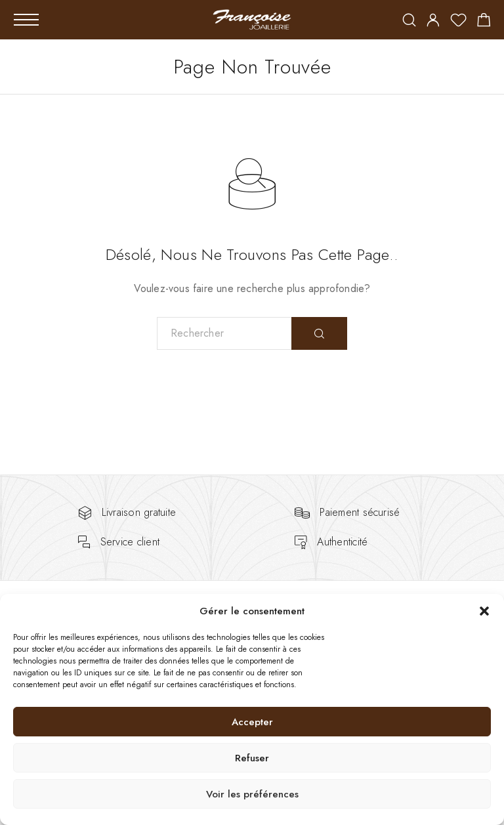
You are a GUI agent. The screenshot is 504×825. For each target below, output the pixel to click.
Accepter (252, 722)
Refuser (252, 758)
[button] (484, 611)
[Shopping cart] (484, 22)
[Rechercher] (409, 21)
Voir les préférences (252, 794)
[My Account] (433, 21)
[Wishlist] (458, 22)
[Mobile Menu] (26, 20)
